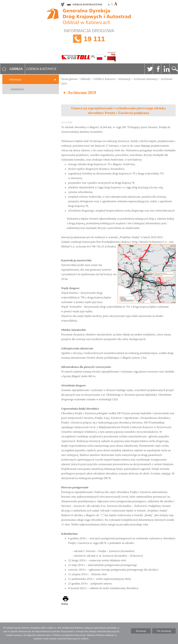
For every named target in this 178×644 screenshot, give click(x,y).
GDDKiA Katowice (104, 79)
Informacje (15, 79)
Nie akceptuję (164, 631)
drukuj (65, 604)
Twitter (149, 69)
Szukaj (174, 69)
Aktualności (17, 89)
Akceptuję (141, 631)
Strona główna (69, 79)
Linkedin (165, 69)
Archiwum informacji (146, 79)
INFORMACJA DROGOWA (89, 39)
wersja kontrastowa (87, 4)
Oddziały (85, 79)
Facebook (157, 69)
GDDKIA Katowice (41, 69)
